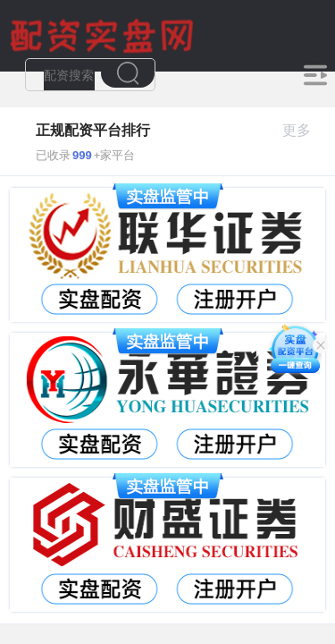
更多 (304, 130)
